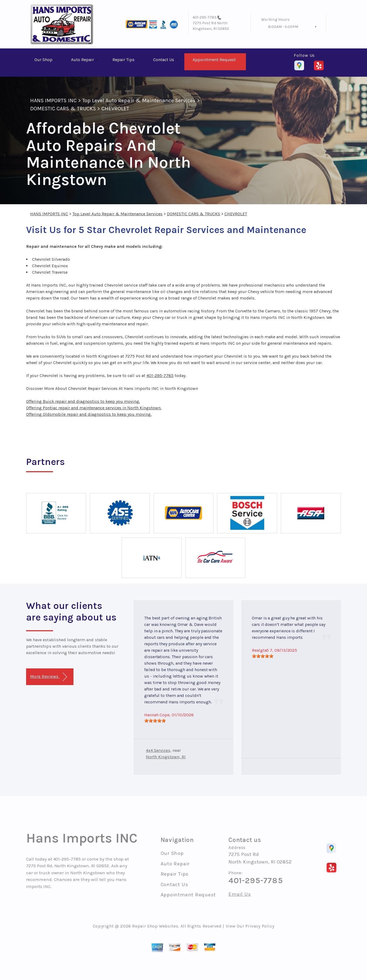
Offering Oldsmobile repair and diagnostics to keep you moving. (89, 414)
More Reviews (49, 677)
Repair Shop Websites (155, 926)
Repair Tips (123, 60)
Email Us (240, 894)
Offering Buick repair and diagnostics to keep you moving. (83, 401)
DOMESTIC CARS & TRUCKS (63, 109)
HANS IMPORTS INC (53, 101)
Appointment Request (214, 60)
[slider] (155, 721)
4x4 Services (158, 750)
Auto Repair (82, 60)
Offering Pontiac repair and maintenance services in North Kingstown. (94, 408)
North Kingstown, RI (166, 757)
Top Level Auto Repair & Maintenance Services (139, 101)
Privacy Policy (260, 926)
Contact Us (164, 60)
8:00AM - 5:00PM (283, 27)
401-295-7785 (205, 17)
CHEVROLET (115, 109)
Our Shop (43, 60)
